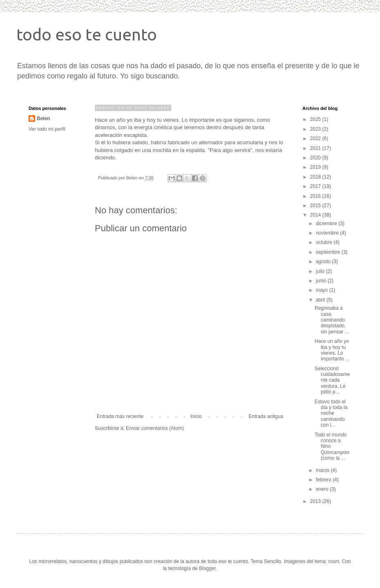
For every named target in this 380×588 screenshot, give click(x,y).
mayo (323, 290)
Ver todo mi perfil (47, 129)
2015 (316, 206)
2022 (316, 139)
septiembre (329, 252)
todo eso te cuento (87, 35)
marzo (323, 470)
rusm (334, 561)
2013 (316, 501)
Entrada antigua (266, 416)
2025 (316, 119)
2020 (316, 158)
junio (322, 281)
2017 (316, 186)
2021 (316, 148)
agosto (324, 262)
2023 (316, 129)
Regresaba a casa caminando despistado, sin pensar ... (332, 320)
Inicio (196, 416)
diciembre (327, 224)
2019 (316, 167)
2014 (316, 215)
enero (323, 489)
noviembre (328, 233)
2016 (316, 196)
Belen (44, 118)
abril (321, 300)
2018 (316, 177)
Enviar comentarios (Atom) (155, 428)
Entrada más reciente (120, 416)
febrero (324, 480)
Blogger (207, 568)
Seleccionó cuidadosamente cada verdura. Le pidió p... (332, 380)
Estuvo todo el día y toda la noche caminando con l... (331, 414)
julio (321, 271)
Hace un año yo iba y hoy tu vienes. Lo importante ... (332, 350)
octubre (325, 242)
